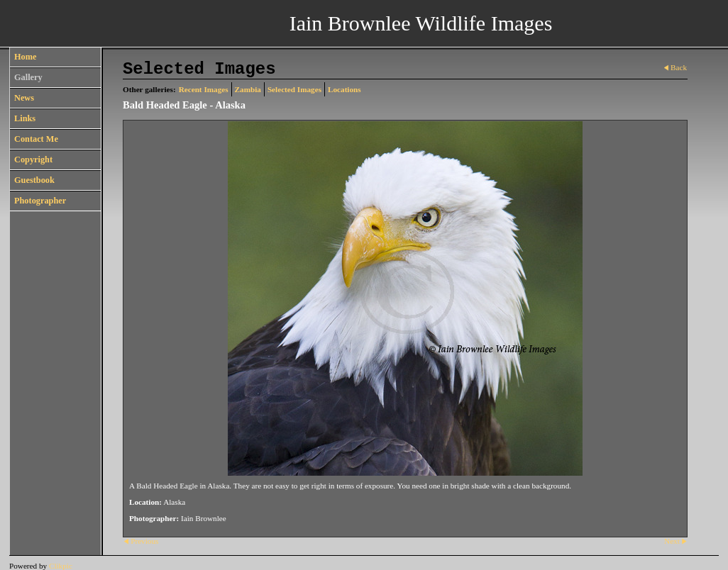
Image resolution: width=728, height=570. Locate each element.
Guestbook (34, 180)
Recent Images (204, 89)
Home (25, 57)
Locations (344, 89)
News (24, 98)
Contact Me (36, 139)
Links (25, 118)
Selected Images (294, 89)
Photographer (40, 201)
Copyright (33, 160)
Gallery (28, 77)
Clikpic (61, 566)
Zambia (248, 89)
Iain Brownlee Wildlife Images (421, 23)
